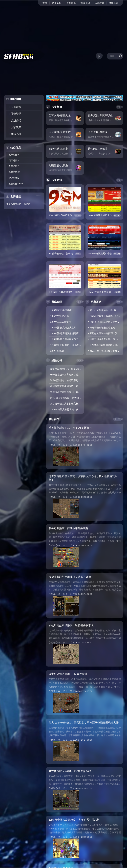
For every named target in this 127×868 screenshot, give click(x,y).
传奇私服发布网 (14, 204)
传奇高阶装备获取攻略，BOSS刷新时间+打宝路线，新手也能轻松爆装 (105, 316)
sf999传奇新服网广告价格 (100, 254)
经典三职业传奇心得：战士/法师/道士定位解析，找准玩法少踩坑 (105, 339)
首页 (45, 3)
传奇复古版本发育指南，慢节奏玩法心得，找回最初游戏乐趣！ (66, 375)
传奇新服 (57, 3)
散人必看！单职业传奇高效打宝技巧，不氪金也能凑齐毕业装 (105, 351)
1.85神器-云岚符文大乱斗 (63, 328)
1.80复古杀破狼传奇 (61, 322)
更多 (119, 107)
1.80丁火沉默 (57, 351)
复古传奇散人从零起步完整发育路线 (66, 404)
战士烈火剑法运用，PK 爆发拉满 (105, 310)
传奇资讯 (71, 3)
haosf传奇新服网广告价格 (100, 216)
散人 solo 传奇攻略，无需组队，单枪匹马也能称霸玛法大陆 (66, 398)
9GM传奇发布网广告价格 (60, 216)
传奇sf (27, 204)
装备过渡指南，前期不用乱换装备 (66, 380)
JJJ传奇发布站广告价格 (61, 254)
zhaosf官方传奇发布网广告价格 (99, 292)
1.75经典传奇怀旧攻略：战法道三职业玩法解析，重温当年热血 (105, 345)
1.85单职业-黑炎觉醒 (61, 310)
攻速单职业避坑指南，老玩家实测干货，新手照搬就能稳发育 (105, 322)
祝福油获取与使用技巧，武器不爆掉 (66, 386)
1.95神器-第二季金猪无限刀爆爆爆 (66, 339)
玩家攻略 (99, 3)
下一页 (117, 419)
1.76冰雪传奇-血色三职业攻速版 (66, 345)
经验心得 (114, 3)
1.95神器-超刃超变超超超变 (64, 333)
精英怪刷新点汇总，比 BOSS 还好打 (66, 369)
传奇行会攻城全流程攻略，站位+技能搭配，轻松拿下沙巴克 (105, 328)
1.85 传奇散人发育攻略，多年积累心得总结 (66, 409)
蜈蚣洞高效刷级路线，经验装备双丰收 (66, 392)
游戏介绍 (85, 3)
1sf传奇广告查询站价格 (61, 292)
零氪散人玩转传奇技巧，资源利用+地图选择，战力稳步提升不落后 (105, 333)
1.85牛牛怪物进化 (59, 316)
